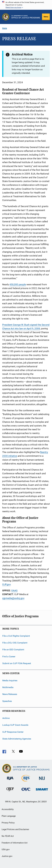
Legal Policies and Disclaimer (15, 829)
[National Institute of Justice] (42, 780)
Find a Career (9, 657)
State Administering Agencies (17, 739)
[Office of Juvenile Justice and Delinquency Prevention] (10, 792)
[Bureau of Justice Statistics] (26, 782)
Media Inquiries (10, 680)
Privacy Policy (8, 823)
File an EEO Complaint (13, 650)
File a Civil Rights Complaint (16, 636)
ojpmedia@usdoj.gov (13, 598)
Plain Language (9, 816)
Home (5, 28)
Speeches (7, 701)
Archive (6, 718)
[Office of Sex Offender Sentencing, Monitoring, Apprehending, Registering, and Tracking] (42, 791)
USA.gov (6, 849)
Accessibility (8, 809)
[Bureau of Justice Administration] (10, 780)
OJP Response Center (13, 732)
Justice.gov (7, 856)
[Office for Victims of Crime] (26, 791)
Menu (46, 17)
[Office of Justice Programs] (6, 17)
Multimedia (8, 687)
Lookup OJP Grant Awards (15, 725)
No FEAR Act (8, 836)
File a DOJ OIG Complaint (15, 643)
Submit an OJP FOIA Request (17, 663)
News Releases (10, 694)
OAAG (14, 591)
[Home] (26, 17)
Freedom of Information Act (15, 843)
